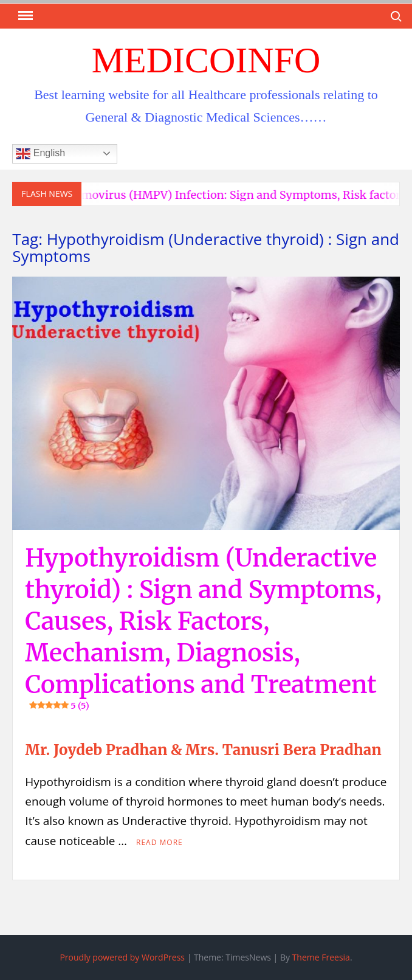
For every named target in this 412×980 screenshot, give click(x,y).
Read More (160, 842)
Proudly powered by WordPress (122, 957)
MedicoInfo (206, 60)
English (40, 154)
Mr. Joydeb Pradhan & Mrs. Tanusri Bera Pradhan (203, 750)
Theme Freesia (321, 957)
